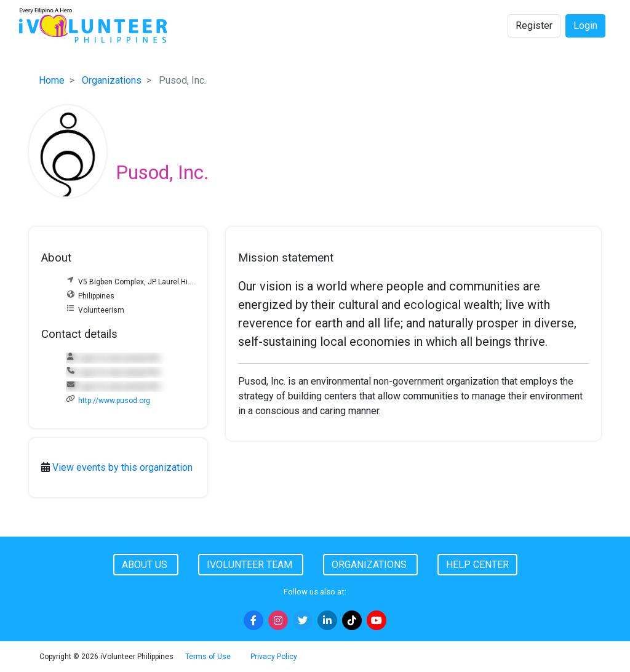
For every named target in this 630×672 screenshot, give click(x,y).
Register (534, 26)
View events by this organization (122, 467)
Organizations (112, 80)
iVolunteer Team (251, 565)
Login (585, 26)
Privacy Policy (274, 657)
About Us (146, 565)
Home (52, 80)
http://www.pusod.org (114, 401)
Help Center (477, 565)
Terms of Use (208, 657)
